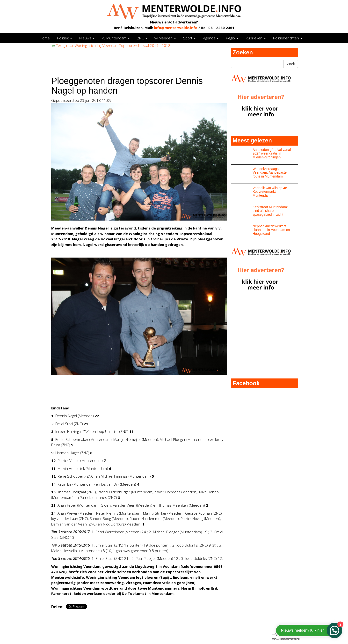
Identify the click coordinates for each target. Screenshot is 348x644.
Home (45, 38)
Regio (232, 38)
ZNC (142, 38)
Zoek (291, 64)
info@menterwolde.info (176, 28)
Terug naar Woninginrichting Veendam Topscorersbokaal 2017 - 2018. (111, 45)
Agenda (211, 38)
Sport (189, 38)
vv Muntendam (116, 38)
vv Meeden (165, 38)
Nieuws (87, 38)
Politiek (65, 38)
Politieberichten (288, 38)
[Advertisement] (139, 59)
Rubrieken (256, 38)
